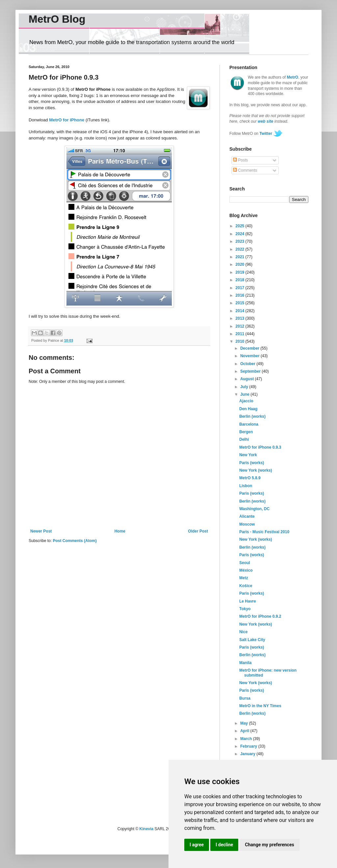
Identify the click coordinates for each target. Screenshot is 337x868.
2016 (241, 295)
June (245, 394)
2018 (241, 280)
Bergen (246, 432)
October (248, 364)
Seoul (245, 563)
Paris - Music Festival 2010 (264, 532)
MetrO (293, 77)
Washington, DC (254, 509)
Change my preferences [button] (269, 845)
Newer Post (41, 531)
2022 (241, 249)
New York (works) (256, 470)
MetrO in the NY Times (260, 706)
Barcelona (249, 424)
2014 (241, 311)
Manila (245, 663)
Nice (243, 632)
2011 (241, 334)
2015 (241, 303)
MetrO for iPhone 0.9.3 (260, 447)
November (250, 356)
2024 (241, 234)
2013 (241, 318)
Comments (245, 170)
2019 (241, 272)
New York (248, 455)
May (245, 723)
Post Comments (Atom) (75, 541)
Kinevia (147, 829)
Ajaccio (246, 401)
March (247, 739)
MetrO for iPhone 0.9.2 (260, 616)
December (250, 348)
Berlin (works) (252, 416)
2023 (241, 241)
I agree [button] (197, 845)
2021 (241, 257)
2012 (241, 326)
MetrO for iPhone (67, 120)
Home (120, 531)
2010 (241, 341)
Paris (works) (252, 463)
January (248, 754)
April (245, 731)
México (246, 570)
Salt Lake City (252, 640)
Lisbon (246, 486)
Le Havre (248, 601)
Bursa (245, 698)
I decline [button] (224, 845)
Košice (246, 586)
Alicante (247, 516)
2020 (241, 264)
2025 (241, 226)
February (249, 746)
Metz (244, 578)
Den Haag (248, 409)
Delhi (244, 439)
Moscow (247, 524)
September (251, 371)
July (245, 387)
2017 (241, 288)
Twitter (266, 134)
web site (265, 121)
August (248, 379)
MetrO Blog (57, 19)
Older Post (198, 531)
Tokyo (245, 609)
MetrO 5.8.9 (250, 478)
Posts (240, 160)
